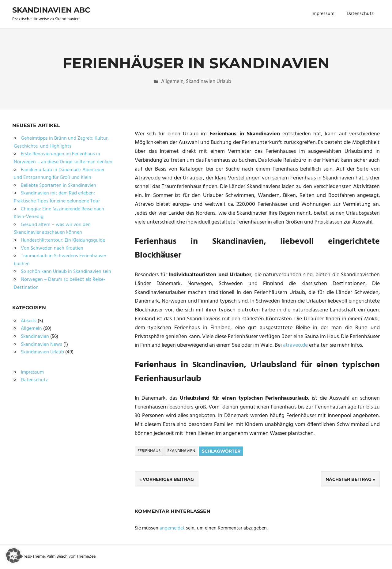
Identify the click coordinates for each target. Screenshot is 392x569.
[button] (13, 556)
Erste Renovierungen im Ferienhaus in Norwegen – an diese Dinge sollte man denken (63, 158)
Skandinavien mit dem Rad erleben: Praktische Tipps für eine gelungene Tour (57, 197)
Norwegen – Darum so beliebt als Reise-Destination (60, 284)
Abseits (29, 321)
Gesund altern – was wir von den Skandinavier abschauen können (52, 229)
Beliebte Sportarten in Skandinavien (58, 186)
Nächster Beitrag (349, 479)
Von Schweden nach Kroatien (52, 248)
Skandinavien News (41, 345)
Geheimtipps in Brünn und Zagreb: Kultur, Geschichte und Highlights (61, 142)
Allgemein (172, 82)
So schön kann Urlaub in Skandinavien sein (66, 272)
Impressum (323, 14)
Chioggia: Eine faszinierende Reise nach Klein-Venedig (59, 213)
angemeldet (172, 528)
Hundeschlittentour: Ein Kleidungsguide (63, 240)
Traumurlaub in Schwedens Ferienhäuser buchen (60, 260)
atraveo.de (295, 345)
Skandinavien (181, 451)
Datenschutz (360, 14)
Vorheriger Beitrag (168, 479)
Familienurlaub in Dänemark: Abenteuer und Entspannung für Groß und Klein (59, 174)
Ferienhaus (149, 451)
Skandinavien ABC (51, 10)
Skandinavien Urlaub (209, 82)
